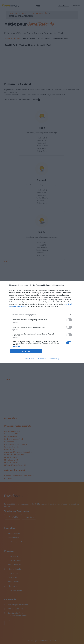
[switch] (69, 320)
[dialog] (42, 322)
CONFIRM (26, 351)
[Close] (80, 285)
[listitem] (42, 315)
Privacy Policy (54, 359)
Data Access (42, 359)
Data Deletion (30, 359)
